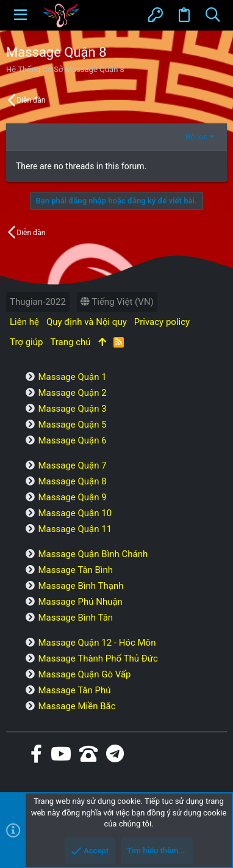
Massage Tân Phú (74, 690)
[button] (20, 15)
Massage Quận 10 (75, 513)
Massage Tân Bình (75, 570)
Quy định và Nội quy (87, 322)
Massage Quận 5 (72, 425)
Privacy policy (162, 322)
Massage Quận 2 (72, 393)
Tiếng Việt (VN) (117, 302)
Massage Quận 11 (75, 529)
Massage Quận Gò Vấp (84, 674)
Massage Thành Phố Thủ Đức (98, 658)
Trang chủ (70, 342)
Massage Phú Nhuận (80, 602)
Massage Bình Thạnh (81, 586)
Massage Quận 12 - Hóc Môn (97, 643)
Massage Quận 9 (72, 497)
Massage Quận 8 (72, 481)
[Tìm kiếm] (213, 15)
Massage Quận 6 (72, 440)
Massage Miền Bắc (77, 706)
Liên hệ (24, 322)
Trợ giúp (26, 342)
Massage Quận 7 (72, 465)
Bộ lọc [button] (196, 137)
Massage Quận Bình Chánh (93, 554)
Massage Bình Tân (75, 618)
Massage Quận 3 (72, 409)
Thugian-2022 (38, 302)
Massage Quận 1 (72, 377)
